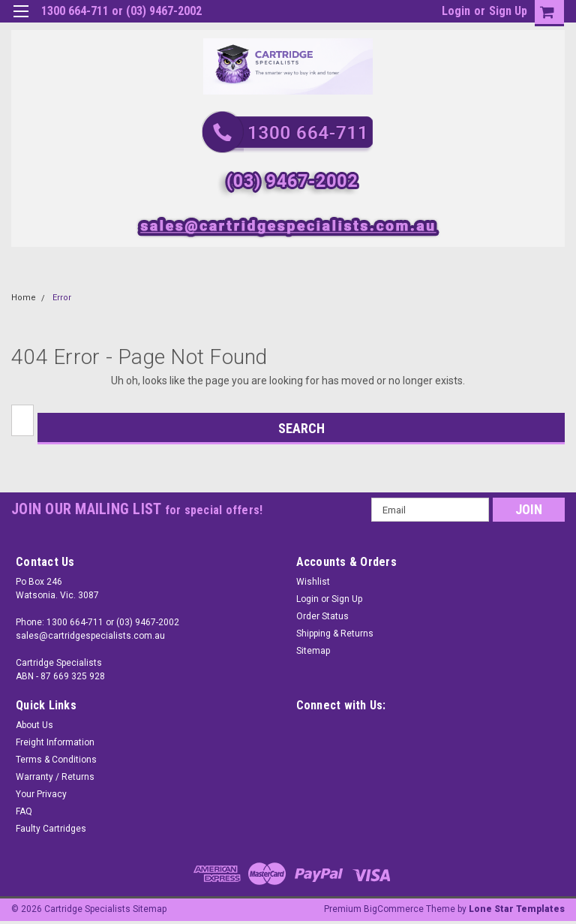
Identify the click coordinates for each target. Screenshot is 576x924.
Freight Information (55, 742)
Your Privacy (41, 794)
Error (62, 298)
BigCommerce (394, 909)
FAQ (24, 811)
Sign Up (508, 11)
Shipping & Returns (335, 634)
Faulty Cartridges (51, 829)
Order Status (322, 616)
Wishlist (313, 582)
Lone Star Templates (517, 909)
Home (24, 298)
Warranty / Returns (55, 777)
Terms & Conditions (56, 760)
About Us (34, 725)
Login (456, 11)
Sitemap (313, 651)
